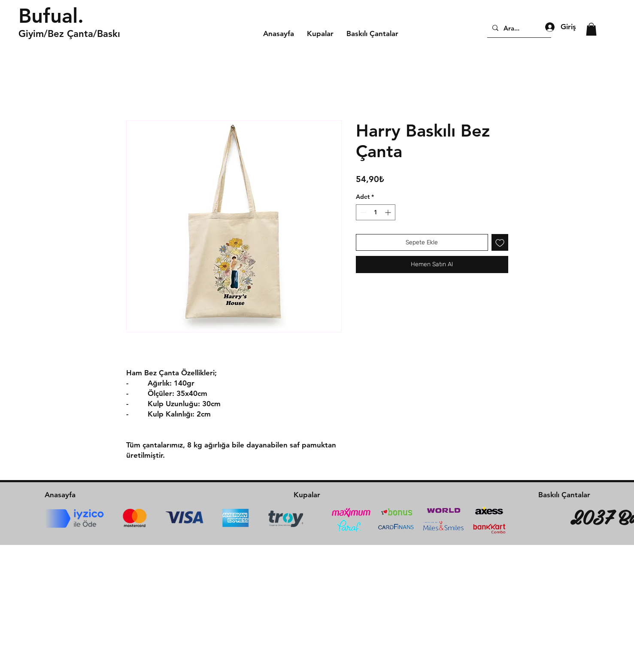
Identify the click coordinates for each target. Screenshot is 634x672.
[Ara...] (518, 28)
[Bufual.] (79, 16)
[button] (591, 29)
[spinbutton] (376, 212)
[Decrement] (363, 212)
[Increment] (389, 212)
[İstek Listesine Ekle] (500, 242)
